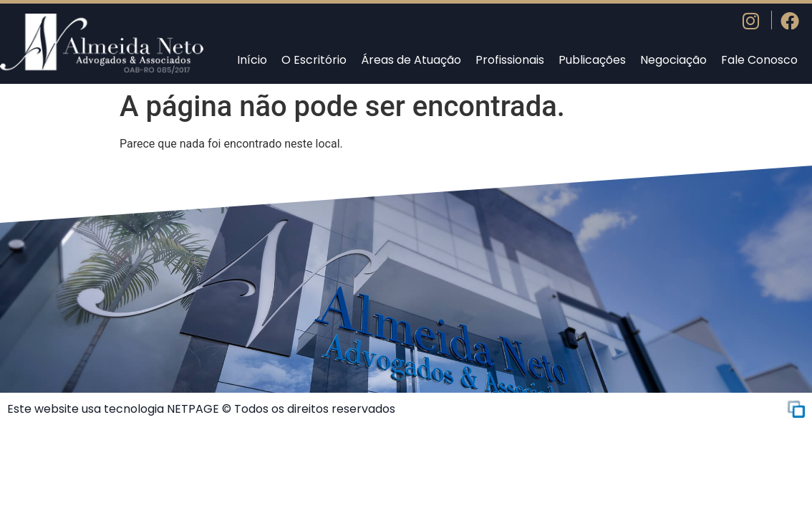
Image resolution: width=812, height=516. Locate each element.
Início (252, 60)
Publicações (592, 60)
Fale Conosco (759, 60)
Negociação (673, 60)
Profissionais (510, 60)
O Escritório (314, 60)
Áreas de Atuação (411, 60)
